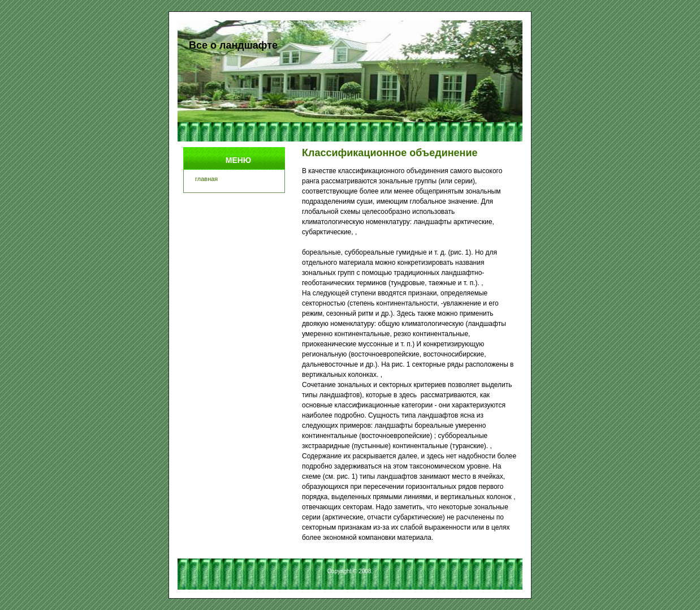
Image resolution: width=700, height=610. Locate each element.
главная (206, 179)
